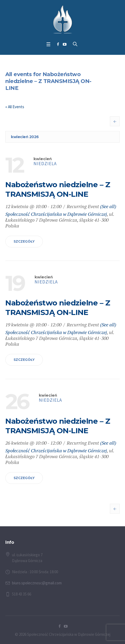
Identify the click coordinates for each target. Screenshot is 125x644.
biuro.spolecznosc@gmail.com (37, 583)
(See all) (108, 206)
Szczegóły (24, 241)
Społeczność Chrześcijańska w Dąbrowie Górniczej (56, 214)
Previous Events (115, 121)
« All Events (15, 107)
